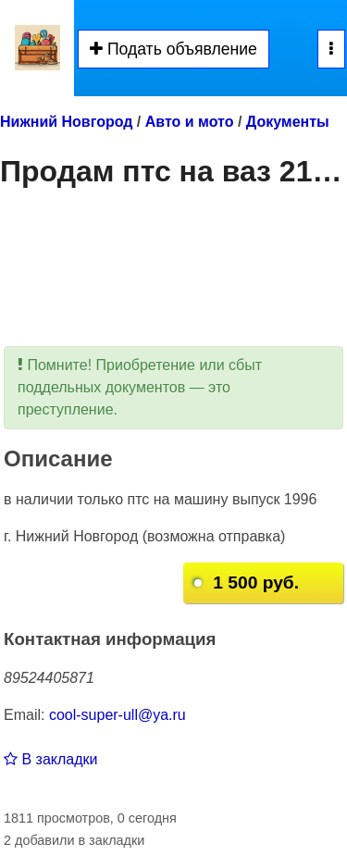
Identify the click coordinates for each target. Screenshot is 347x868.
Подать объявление (173, 49)
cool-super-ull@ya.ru (118, 715)
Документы (288, 122)
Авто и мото (190, 122)
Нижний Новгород (66, 122)
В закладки (50, 759)
